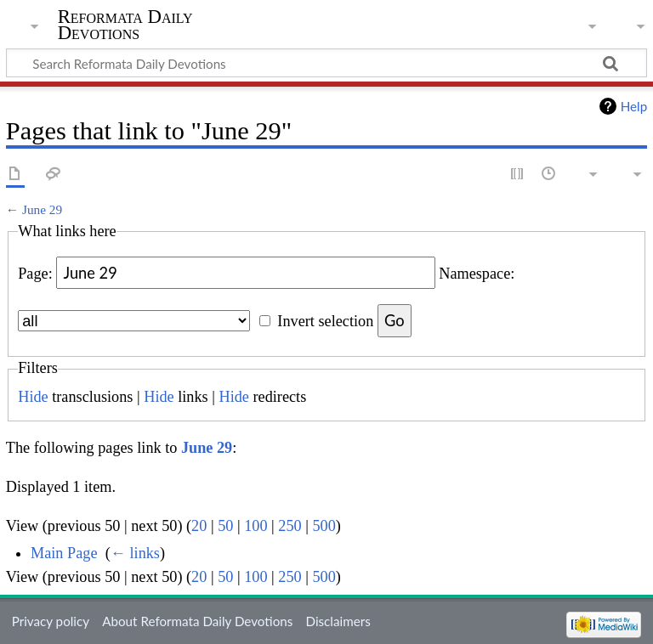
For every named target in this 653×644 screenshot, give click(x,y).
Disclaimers (338, 621)
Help (634, 106)
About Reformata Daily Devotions (197, 621)
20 (199, 526)
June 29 (42, 209)
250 (290, 526)
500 (324, 526)
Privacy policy (51, 621)
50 (225, 526)
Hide (33, 397)
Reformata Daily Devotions (125, 25)
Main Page (64, 553)
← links (135, 553)
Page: (35, 274)
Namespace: (477, 274)
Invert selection (325, 321)
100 (256, 526)
